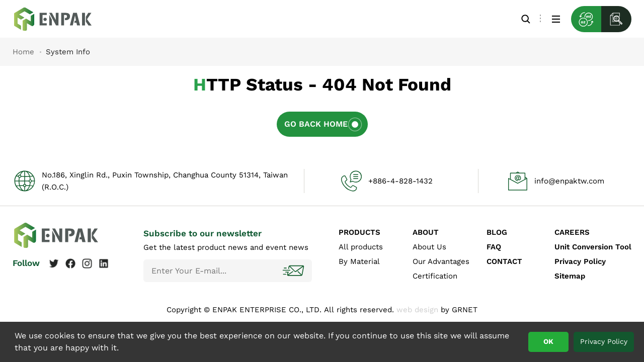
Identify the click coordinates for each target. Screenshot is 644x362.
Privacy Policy (580, 261)
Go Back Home (316, 124)
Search (526, 19)
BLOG (497, 232)
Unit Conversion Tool (593, 247)
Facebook (70, 263)
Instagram (87, 263)
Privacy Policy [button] (604, 341)
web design (417, 310)
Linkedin (104, 263)
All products (361, 247)
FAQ (494, 247)
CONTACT (504, 261)
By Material (359, 261)
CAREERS (572, 232)
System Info (60, 19)
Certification (435, 276)
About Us (429, 247)
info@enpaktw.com (569, 181)
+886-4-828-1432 (400, 181)
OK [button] (548, 341)
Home (23, 52)
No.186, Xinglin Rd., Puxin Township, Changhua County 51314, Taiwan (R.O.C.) (165, 181)
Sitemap (570, 276)
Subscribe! (294, 271)
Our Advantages (441, 261)
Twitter (54, 263)
